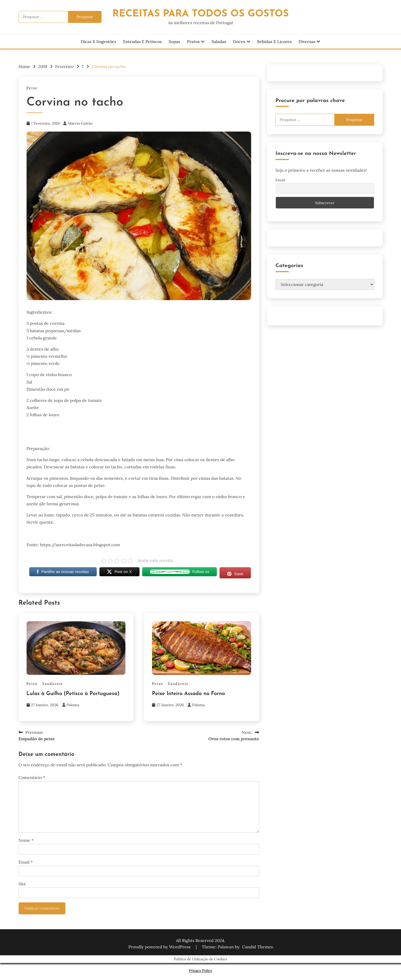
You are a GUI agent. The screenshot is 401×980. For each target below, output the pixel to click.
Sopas (175, 41)
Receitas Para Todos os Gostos (201, 14)
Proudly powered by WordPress (160, 947)
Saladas (219, 41)
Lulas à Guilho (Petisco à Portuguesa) (73, 694)
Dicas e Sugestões (99, 41)
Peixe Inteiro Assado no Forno (189, 694)
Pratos (193, 41)
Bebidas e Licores (274, 41)
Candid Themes (258, 947)
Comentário (32, 777)
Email (26, 862)
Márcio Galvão (80, 123)
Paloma (73, 705)
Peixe (32, 88)
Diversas (307, 41)
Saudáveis (52, 684)
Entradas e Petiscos (142, 41)
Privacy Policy (200, 971)
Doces (239, 41)
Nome (26, 840)
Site (22, 884)
